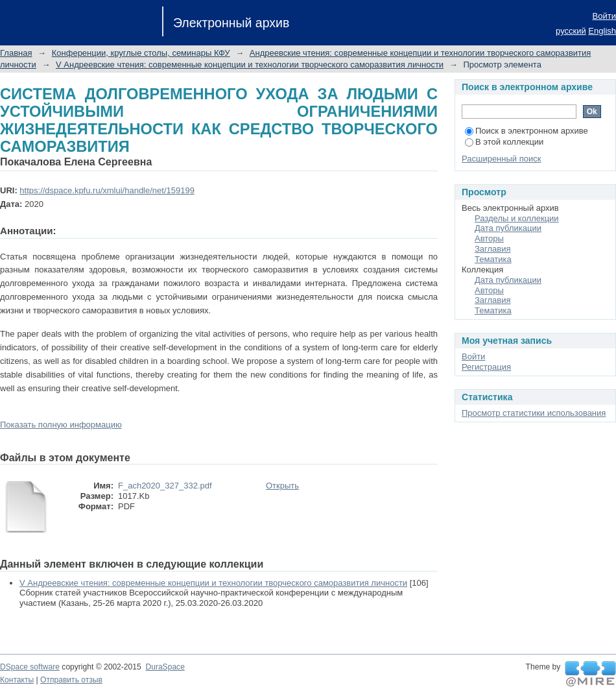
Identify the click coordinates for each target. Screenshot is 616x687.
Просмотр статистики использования (534, 413)
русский (571, 31)
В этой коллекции (504, 142)
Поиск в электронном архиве (527, 131)
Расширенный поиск (501, 159)
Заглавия (493, 249)
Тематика (493, 259)
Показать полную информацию (61, 425)
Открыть (282, 486)
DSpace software (30, 667)
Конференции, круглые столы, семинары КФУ (141, 53)
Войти (604, 16)
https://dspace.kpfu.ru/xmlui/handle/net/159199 (107, 190)
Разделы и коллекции (517, 218)
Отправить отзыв (71, 680)
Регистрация (486, 367)
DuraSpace (165, 667)
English (602, 31)
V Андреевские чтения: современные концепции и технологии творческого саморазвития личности (250, 65)
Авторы (489, 238)
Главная (16, 53)
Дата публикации (508, 228)
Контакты (17, 680)
